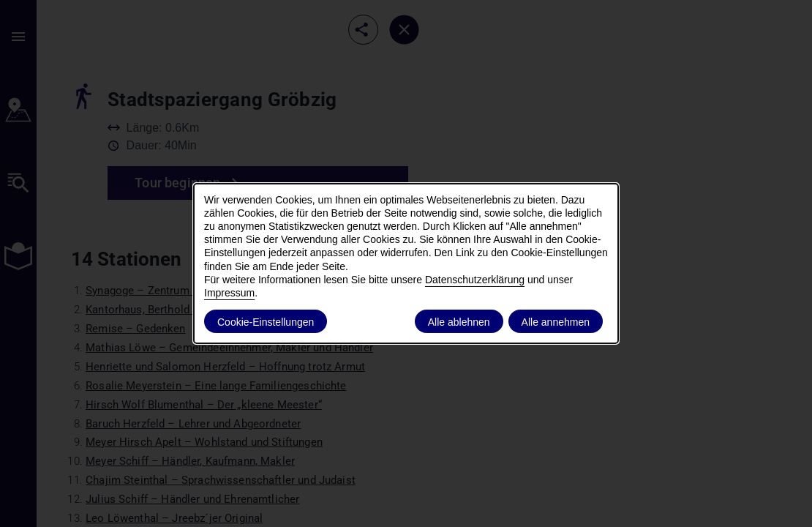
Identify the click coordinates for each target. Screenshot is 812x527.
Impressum (229, 293)
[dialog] (406, 263)
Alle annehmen (556, 322)
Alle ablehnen (459, 322)
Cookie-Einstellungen (266, 322)
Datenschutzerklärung (475, 280)
